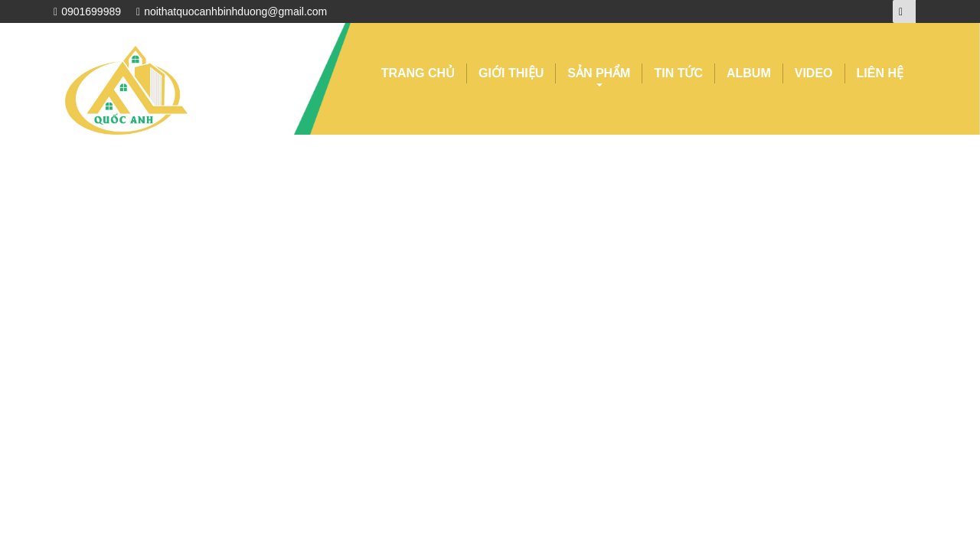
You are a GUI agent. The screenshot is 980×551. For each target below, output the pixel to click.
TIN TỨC (678, 73)
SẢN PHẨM (599, 75)
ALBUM (749, 73)
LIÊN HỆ (880, 73)
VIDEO (814, 73)
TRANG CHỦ (418, 73)
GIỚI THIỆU (511, 73)
